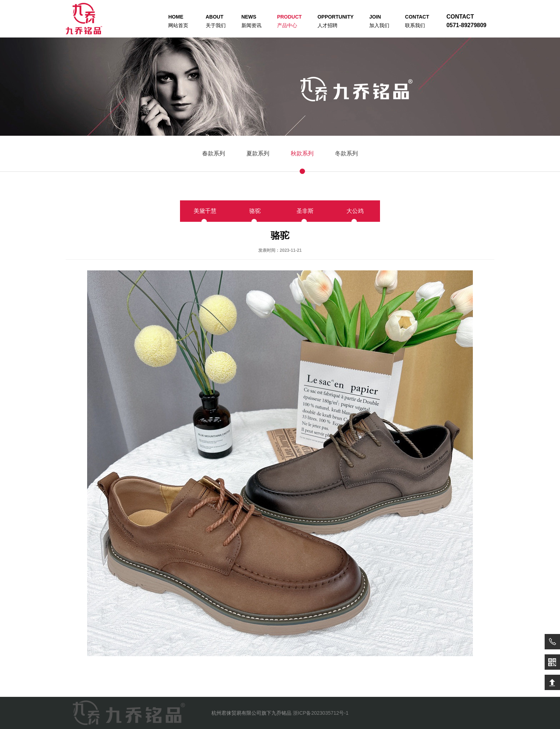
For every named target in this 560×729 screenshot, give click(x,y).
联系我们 (417, 21)
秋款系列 (302, 153)
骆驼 (255, 211)
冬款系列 (346, 153)
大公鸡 (355, 211)
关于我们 (216, 21)
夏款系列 (258, 153)
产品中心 (289, 21)
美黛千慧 (205, 211)
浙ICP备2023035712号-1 (321, 713)
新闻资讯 (251, 21)
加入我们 (379, 21)
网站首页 (178, 21)
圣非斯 (305, 211)
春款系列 (214, 153)
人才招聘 (336, 21)
